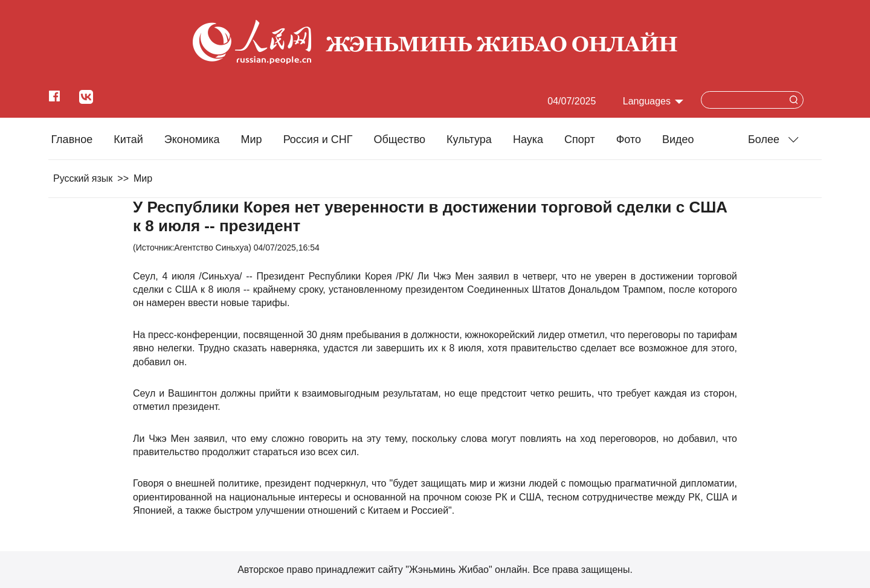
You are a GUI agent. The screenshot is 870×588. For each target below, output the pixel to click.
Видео (678, 139)
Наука (528, 139)
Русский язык (83, 178)
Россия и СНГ (318, 139)
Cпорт (580, 139)
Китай (128, 139)
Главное (72, 139)
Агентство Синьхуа (211, 248)
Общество (399, 139)
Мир (252, 139)
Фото (629, 139)
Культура (469, 139)
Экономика (192, 139)
